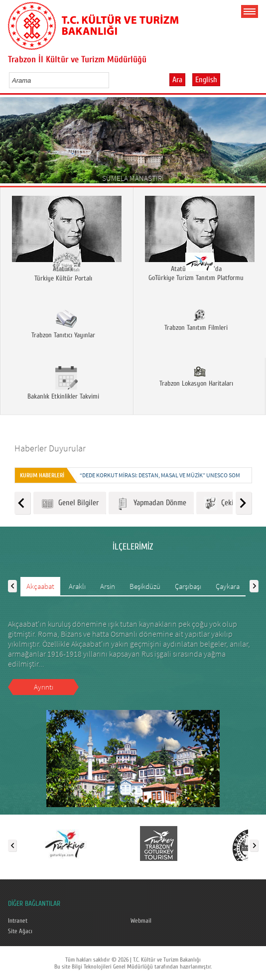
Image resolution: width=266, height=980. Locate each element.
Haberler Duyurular (50, 448)
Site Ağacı (20, 931)
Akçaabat (40, 586)
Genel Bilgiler (70, 503)
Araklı (77, 586)
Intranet (18, 921)
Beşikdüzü (145, 586)
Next (255, 144)
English (206, 80)
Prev (11, 144)
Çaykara (228, 586)
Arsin (108, 586)
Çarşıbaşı (188, 586)
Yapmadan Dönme (151, 503)
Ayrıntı (44, 687)
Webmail (141, 921)
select (112, 80)
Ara (177, 80)
